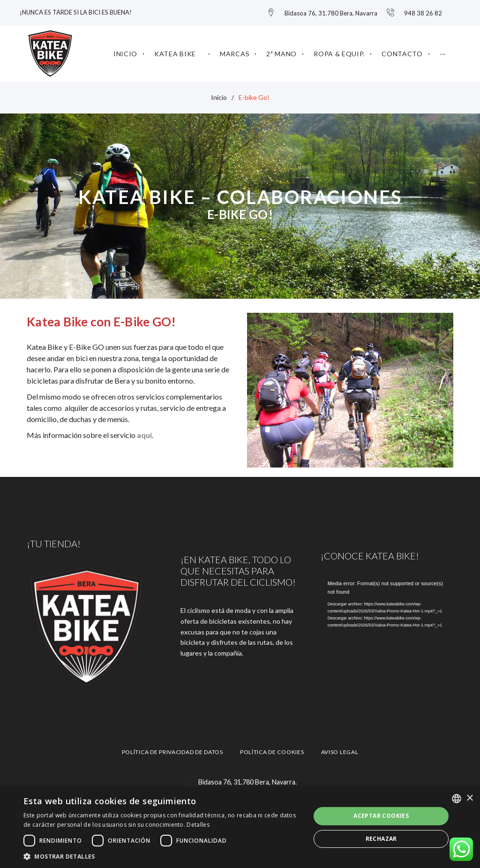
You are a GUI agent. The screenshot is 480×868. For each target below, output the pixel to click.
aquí (144, 433)
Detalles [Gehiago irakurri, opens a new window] (198, 825)
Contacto (402, 51)
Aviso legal (340, 750)
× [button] (469, 798)
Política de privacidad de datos (172, 750)
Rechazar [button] (381, 839)
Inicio (125, 51)
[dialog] (240, 827)
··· (443, 51)
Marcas (235, 51)
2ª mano (281, 51)
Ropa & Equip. (339, 51)
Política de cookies (272, 750)
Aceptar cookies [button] (381, 816)
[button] (163, 856)
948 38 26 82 (423, 12)
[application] (387, 614)
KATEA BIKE (175, 51)
